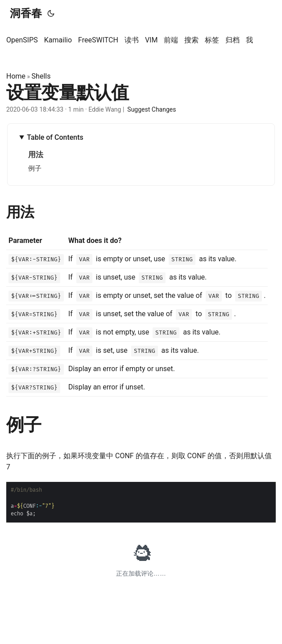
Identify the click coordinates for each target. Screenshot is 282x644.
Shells (41, 76)
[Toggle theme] (51, 13)
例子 (35, 168)
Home (16, 76)
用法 (36, 155)
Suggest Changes (151, 109)
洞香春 (26, 13)
